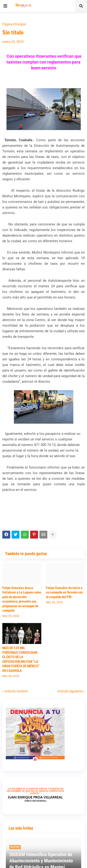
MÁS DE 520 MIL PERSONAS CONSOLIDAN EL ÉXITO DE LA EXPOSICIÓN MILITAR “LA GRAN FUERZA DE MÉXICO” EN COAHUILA (21, 659)
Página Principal (14, 24)
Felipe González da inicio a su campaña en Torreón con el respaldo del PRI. (64, 592)
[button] (5, 6)
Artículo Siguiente (70, 691)
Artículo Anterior (16, 691)
